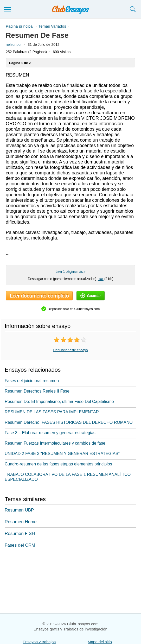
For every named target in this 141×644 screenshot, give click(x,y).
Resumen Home (21, 522)
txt (101, 279)
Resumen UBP (19, 510)
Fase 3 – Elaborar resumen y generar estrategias (50, 433)
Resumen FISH (20, 533)
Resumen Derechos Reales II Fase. (38, 391)
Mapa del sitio (100, 642)
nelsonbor (14, 45)
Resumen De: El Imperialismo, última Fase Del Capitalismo (59, 402)
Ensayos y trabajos (39, 642)
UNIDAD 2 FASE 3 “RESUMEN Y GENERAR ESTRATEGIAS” (62, 454)
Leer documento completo (39, 296)
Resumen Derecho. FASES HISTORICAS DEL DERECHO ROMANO (69, 422)
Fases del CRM (20, 545)
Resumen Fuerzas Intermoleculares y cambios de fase (55, 443)
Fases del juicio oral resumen (32, 381)
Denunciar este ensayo (71, 350)
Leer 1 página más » (70, 272)
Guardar (91, 296)
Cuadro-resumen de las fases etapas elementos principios (58, 464)
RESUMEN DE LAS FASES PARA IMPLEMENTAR (52, 412)
